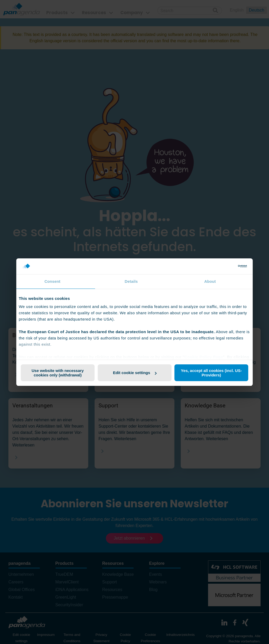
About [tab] (210, 281)
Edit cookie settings (135, 373)
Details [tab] (131, 281)
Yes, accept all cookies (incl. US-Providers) (211, 373)
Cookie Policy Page (203, 357)
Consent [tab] (52, 281)
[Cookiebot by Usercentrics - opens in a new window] (224, 266)
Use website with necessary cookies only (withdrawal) (58, 373)
